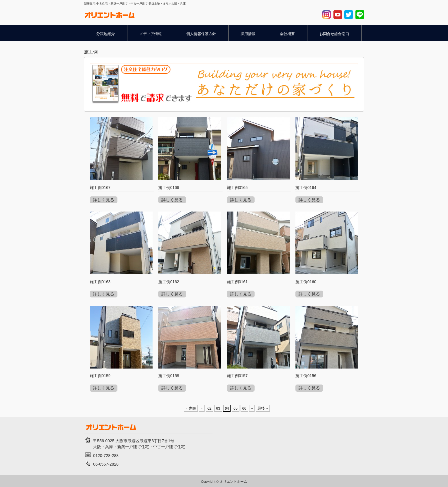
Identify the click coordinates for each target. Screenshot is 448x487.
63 (218, 408)
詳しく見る (104, 200)
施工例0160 (306, 282)
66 (244, 408)
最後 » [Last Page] (263, 408)
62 (209, 408)
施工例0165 (237, 188)
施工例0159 (100, 376)
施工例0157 (237, 376)
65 (235, 408)
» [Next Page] (252, 408)
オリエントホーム (233, 481)
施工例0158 (169, 376)
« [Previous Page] (202, 408)
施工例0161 (237, 282)
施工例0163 (100, 282)
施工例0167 (100, 188)
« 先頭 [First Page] (191, 408)
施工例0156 (306, 376)
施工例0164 (306, 188)
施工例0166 (169, 188)
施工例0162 (169, 282)
